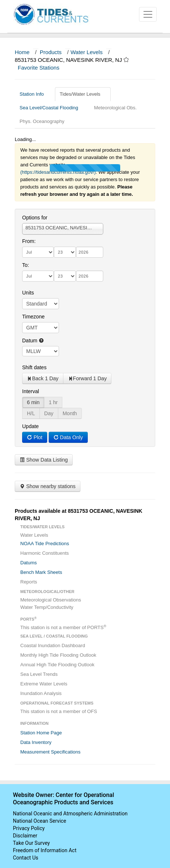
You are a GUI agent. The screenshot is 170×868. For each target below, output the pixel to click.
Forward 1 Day (87, 378)
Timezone (33, 317)
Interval (31, 391)
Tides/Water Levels (83, 94)
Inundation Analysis (41, 693)
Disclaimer (25, 836)
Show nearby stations (48, 486)
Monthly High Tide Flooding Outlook (58, 655)
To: (26, 265)
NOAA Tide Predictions (45, 544)
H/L (31, 413)
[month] (38, 252)
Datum (33, 341)
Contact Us (26, 858)
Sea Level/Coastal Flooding (52, 108)
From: (29, 241)
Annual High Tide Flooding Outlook (57, 665)
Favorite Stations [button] (42, 68)
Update (30, 426)
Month (70, 413)
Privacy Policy (29, 828)
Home (22, 52)
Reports (29, 582)
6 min (33, 402)
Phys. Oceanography (42, 121)
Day (49, 413)
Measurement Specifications (50, 752)
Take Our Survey (31, 843)
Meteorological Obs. (115, 108)
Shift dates (34, 367)
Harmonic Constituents (45, 553)
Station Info (34, 94)
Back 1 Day (43, 378)
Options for (35, 218)
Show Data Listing (44, 460)
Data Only (68, 437)
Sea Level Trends (39, 674)
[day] (65, 252)
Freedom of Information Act (45, 850)
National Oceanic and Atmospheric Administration (70, 814)
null (41, 351)
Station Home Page (41, 733)
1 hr (53, 402)
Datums (29, 563)
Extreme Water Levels (44, 684)
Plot (35, 437)
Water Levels (86, 52)
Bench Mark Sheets (41, 572)
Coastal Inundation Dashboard (53, 645)
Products (51, 52)
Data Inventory (36, 742)
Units (28, 293)
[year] (90, 252)
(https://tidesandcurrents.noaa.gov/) (58, 172)
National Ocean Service (40, 821)
